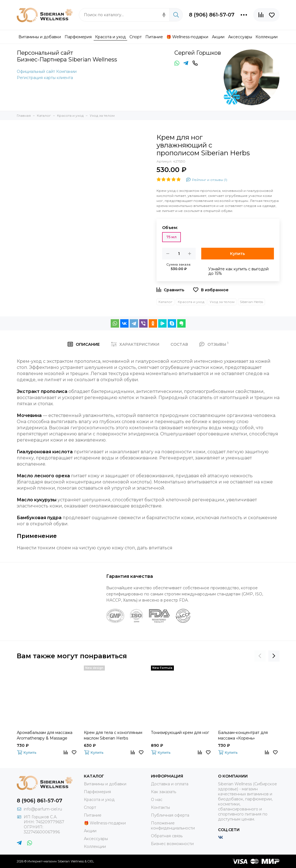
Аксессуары (96, 839)
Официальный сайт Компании (47, 71)
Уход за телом (222, 302)
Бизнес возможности (172, 844)
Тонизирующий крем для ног (180, 733)
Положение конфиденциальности (173, 826)
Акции (90, 831)
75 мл (171, 237)
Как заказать (164, 792)
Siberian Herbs (251, 302)
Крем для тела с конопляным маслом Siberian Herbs (113, 735)
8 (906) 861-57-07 (212, 15)
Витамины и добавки (105, 784)
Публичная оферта (170, 815)
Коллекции (95, 846)
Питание (93, 815)
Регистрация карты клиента (45, 78)
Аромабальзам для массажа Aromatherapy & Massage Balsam (45, 735)
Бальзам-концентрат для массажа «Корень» (243, 735)
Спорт (90, 807)
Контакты (160, 807)
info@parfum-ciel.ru (43, 809)
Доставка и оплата (170, 784)
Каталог (165, 302)
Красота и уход (191, 302)
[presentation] (260, 656)
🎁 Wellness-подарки (105, 823)
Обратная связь (167, 836)
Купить (237, 254)
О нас (157, 800)
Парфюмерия (97, 792)
